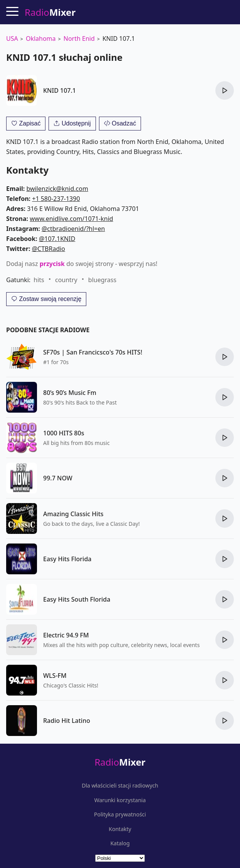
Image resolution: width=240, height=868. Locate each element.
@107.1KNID (57, 239)
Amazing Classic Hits (73, 514)
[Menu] (12, 11)
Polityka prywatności (120, 814)
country (66, 280)
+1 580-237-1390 (56, 199)
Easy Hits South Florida (77, 599)
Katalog (120, 843)
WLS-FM (55, 676)
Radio (120, 762)
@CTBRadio (49, 249)
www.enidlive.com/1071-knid (71, 219)
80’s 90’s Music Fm (70, 393)
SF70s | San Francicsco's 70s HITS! (93, 352)
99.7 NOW (58, 478)
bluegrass (102, 280)
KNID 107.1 (60, 90)
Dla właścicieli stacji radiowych (120, 786)
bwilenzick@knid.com (57, 189)
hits (39, 280)
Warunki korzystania (120, 800)
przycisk (52, 264)
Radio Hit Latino (67, 721)
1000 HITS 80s (64, 433)
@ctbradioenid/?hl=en (73, 229)
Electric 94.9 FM (66, 635)
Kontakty (120, 829)
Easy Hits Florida (67, 559)
